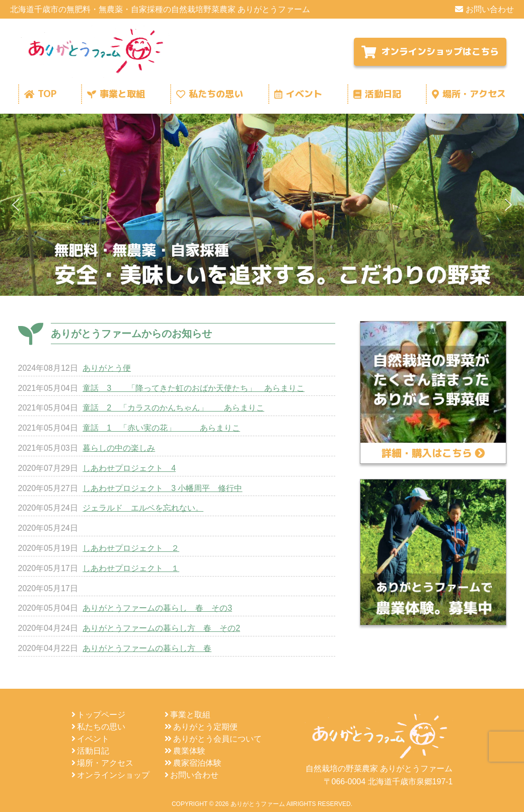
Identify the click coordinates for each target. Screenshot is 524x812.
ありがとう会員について (213, 739)
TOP (40, 94)
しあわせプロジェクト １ (131, 568)
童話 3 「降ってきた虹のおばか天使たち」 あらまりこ (194, 388)
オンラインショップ (110, 775)
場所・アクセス (469, 94)
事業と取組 (116, 94)
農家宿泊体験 (193, 763)
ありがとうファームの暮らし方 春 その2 (161, 628)
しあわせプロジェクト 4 (129, 468)
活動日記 (377, 94)
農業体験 (185, 751)
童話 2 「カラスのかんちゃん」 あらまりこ (173, 408)
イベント (298, 94)
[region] (262, 205)
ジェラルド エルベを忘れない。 (143, 508)
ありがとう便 (107, 368)
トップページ (98, 715)
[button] (16, 205)
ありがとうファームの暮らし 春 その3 (157, 608)
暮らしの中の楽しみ (119, 448)
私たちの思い (210, 94)
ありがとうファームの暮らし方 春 (147, 648)
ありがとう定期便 (201, 727)
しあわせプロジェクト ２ (131, 548)
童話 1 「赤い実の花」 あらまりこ (161, 428)
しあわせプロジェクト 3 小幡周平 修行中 (162, 488)
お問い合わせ (484, 9)
